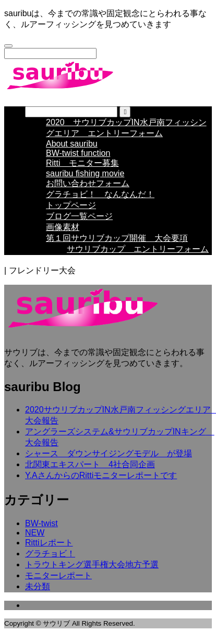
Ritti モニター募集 (82, 170)
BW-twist (41, 531)
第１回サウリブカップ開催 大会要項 (117, 245)
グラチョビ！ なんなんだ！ (100, 202)
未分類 (38, 594)
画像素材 (63, 234)
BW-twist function (78, 160)
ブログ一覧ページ (79, 223)
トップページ (71, 212)
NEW (35, 540)
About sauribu (72, 151)
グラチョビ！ (50, 561)
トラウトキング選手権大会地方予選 (92, 572)
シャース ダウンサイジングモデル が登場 (109, 461)
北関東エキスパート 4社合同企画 (90, 472)
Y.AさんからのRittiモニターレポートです (101, 483)
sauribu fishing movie (85, 181)
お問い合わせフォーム (88, 191)
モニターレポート (58, 583)
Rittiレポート (49, 550)
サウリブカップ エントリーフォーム (138, 256)
